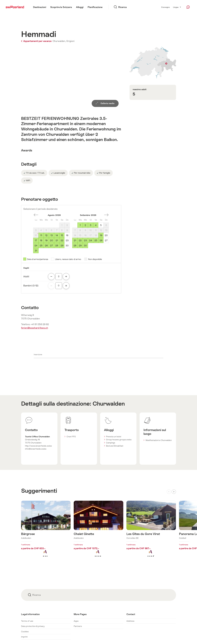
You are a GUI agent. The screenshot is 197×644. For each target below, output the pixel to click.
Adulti (26, 276)
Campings (111, 443)
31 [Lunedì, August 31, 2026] (36, 251)
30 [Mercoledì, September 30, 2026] (85, 246)
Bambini (31, 286)
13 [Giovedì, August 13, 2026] (52, 235)
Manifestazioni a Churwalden (159, 440)
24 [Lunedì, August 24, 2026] (36, 246)
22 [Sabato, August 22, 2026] (62, 240)
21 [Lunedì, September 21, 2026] (75, 240)
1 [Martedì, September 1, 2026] (80, 225)
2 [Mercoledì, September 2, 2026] (85, 225)
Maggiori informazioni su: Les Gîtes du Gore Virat (151, 533)
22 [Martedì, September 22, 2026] (80, 240)
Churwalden (109, 404)
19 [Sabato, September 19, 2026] (101, 235)
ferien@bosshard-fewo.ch (35, 328)
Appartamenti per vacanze (37, 41)
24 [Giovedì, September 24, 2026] (91, 240)
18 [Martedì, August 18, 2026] (41, 240)
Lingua (177, 7)
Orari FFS (71, 437)
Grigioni (70, 41)
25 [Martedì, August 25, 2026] (41, 246)
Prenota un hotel (114, 437)
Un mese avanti (106, 215)
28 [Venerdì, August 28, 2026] (57, 246)
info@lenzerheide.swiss (36, 449)
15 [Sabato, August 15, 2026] (62, 235)
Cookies (25, 631)
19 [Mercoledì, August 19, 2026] (46, 240)
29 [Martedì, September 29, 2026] (80, 246)
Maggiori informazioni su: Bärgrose (46, 533)
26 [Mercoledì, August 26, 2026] (46, 246)
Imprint (24, 637)
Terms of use (27, 621)
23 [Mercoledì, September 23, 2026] (85, 240)
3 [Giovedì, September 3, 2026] (91, 225)
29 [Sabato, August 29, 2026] (62, 246)
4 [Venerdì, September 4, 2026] (96, 225)
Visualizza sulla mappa (153, 63)
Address (130, 621)
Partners (78, 626)
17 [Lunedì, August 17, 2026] (36, 240)
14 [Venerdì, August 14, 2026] (57, 235)
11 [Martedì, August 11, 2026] (41, 235)
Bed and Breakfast (115, 446)
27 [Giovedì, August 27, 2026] (51, 246)
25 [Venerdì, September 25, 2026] (96, 240)
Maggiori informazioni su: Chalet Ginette (98, 533)
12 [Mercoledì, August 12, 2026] (46, 235)
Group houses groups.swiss (119, 440)
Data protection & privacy (33, 626)
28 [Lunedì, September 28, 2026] (75, 246)
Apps (76, 621)
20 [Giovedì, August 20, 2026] (51, 240)
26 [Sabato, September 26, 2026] (101, 240)
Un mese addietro (36, 215)
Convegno (165, 7)
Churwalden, (59, 41)
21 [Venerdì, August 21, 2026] (57, 240)
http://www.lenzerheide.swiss (38, 446)
